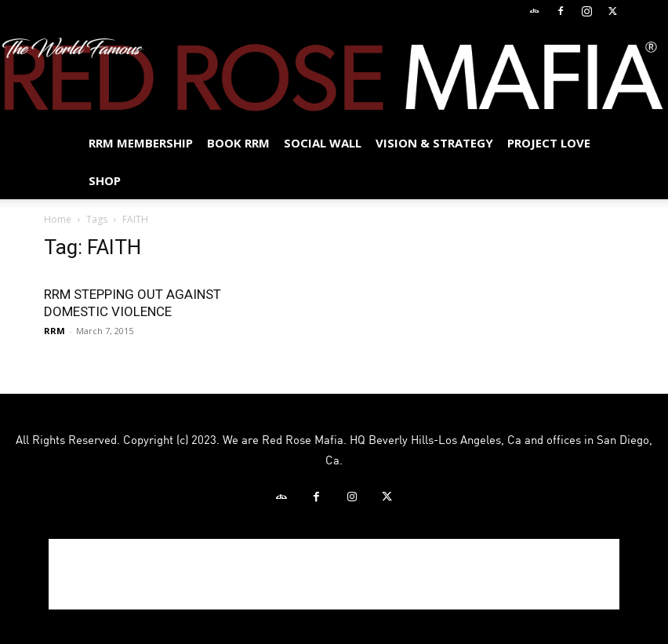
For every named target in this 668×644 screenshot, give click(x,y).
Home (58, 219)
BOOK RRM (238, 143)
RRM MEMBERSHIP (141, 143)
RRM (54, 331)
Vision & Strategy (434, 143)
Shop (105, 180)
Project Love (549, 143)
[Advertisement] (334, 574)
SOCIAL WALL (323, 143)
